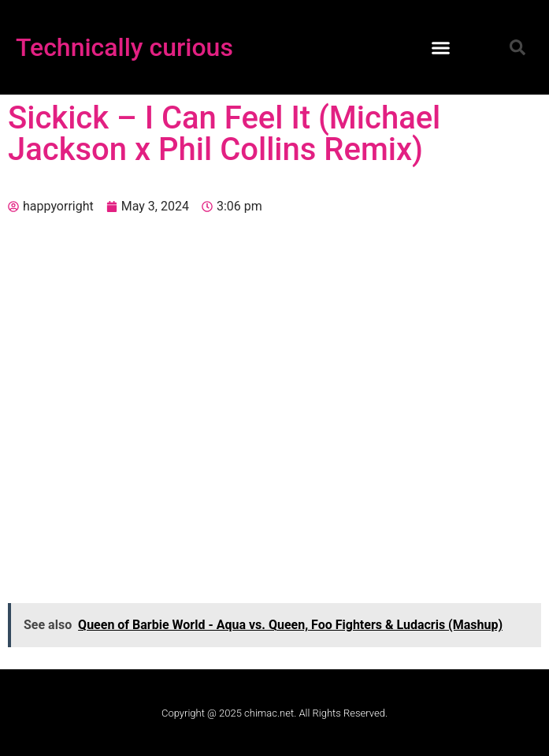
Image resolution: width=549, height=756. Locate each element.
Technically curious (124, 47)
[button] (441, 47)
